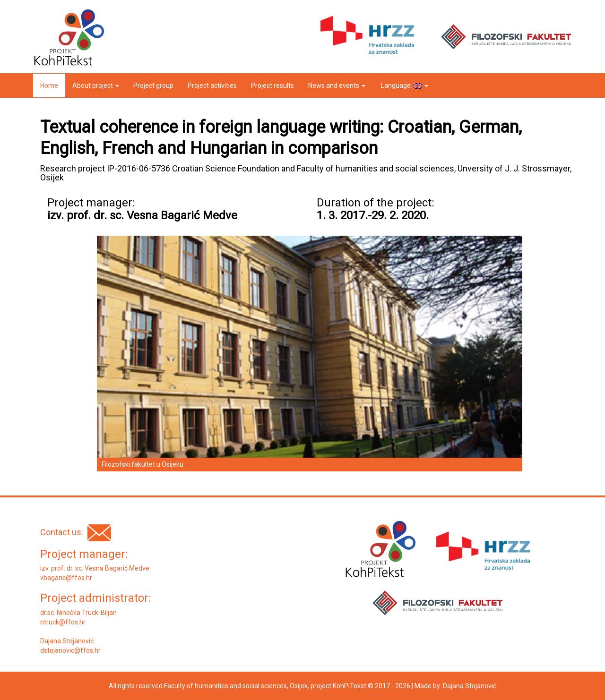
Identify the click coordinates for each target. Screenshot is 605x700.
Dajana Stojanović (470, 686)
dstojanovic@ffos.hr (70, 650)
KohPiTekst (350, 686)
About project (96, 85)
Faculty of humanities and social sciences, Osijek (236, 686)
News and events (337, 85)
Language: (404, 85)
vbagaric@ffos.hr (66, 578)
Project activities (212, 85)
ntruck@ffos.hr (63, 622)
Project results (272, 85)
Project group (153, 85)
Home (49, 85)
